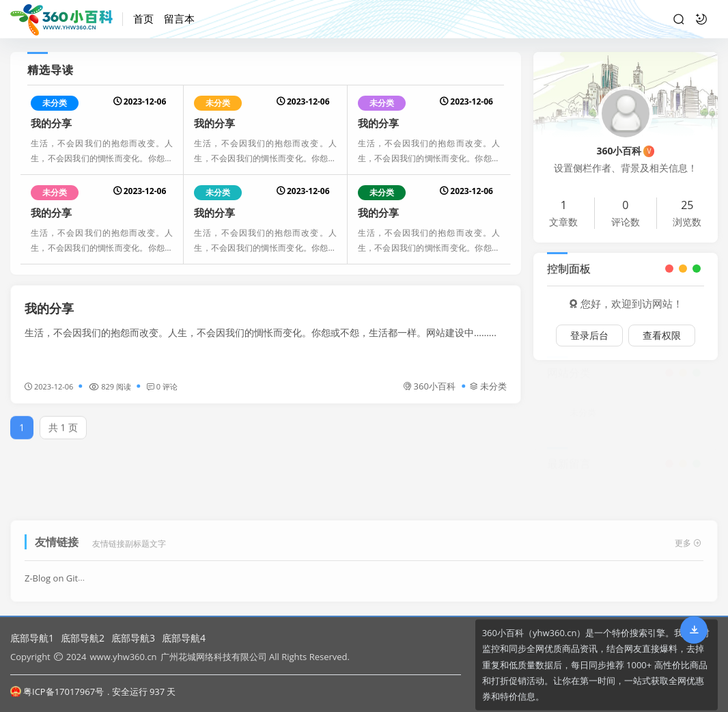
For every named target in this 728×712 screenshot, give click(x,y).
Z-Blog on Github (59, 574)
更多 (688, 539)
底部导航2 (83, 638)
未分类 (55, 103)
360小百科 (429, 386)
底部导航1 (32, 638)
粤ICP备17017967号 (57, 692)
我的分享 (51, 123)
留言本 (179, 18)
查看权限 (662, 335)
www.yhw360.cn (123, 657)
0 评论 (162, 386)
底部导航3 (133, 638)
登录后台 (589, 335)
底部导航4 (184, 638)
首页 (143, 18)
